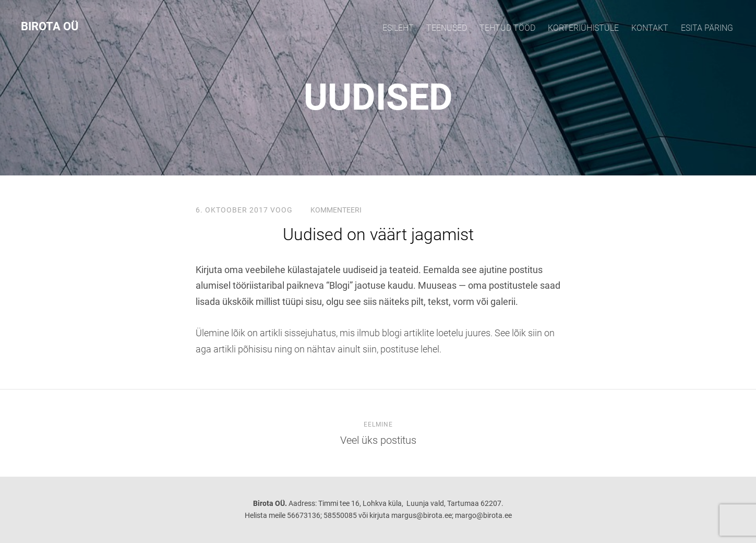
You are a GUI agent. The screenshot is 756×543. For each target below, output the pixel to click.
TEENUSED (447, 28)
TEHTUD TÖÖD (507, 28)
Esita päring (707, 28)
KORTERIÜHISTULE (583, 28)
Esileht (398, 28)
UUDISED (378, 97)
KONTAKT (650, 28)
